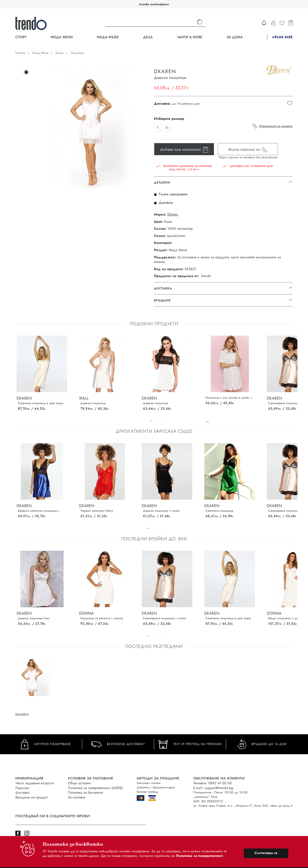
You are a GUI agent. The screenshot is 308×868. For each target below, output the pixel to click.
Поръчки (22, 788)
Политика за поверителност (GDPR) (95, 788)
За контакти (77, 797)
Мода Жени (62, 37)
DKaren (173, 214)
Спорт (21, 37)
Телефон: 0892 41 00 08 (212, 783)
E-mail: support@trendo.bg (213, 788)
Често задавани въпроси (35, 783)
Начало (20, 53)
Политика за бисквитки (86, 792)
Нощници (77, 53)
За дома (235, 37)
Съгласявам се (266, 853)
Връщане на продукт (32, 797)
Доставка (22, 792)
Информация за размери (276, 126)
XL (167, 128)
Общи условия (79, 783)
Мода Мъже (108, 37)
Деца (148, 37)
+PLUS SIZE (282, 37)
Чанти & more (190, 37)
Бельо (60, 53)
